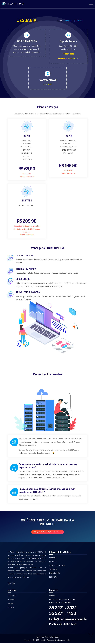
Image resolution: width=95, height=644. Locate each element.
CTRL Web (12, 596)
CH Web (11, 608)
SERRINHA (53, 570)
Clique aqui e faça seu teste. (47, 532)
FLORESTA (53, 578)
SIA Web (11, 604)
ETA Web (11, 600)
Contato (52, 596)
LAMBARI (53, 558)
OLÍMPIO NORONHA (57, 566)
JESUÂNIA (53, 562)
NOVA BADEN (55, 574)
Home (60, 21)
